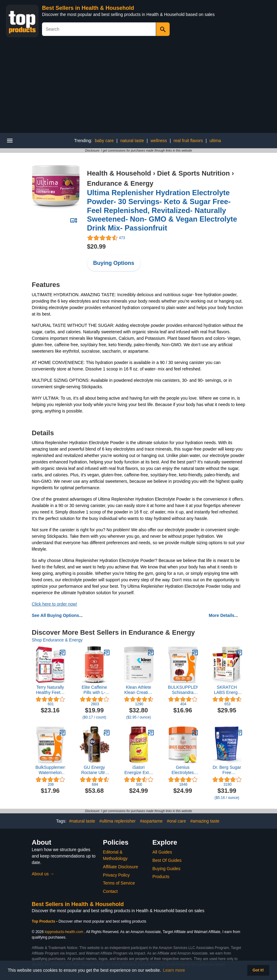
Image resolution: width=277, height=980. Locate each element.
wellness (159, 141)
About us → (43, 874)
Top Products (44, 921)
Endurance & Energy (120, 183)
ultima (215, 141)
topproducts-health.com (64, 932)
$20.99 (96, 246)
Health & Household (119, 173)
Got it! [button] (258, 970)
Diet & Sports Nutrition (193, 173)
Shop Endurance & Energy (57, 640)
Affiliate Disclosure (121, 867)
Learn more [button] (174, 970)
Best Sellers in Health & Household (88, 8)
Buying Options (114, 263)
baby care (104, 141)
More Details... (223, 615)
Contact (110, 891)
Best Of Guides (167, 860)
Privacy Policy (116, 875)
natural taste (132, 141)
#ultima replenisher (117, 821)
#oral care (176, 821)
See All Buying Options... (57, 615)
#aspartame (151, 821)
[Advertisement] (138, 87)
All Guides (162, 852)
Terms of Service (119, 883)
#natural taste (82, 821)
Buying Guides (166, 869)
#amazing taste (205, 821)
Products (161, 877)
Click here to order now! (55, 604)
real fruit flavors (188, 141)
